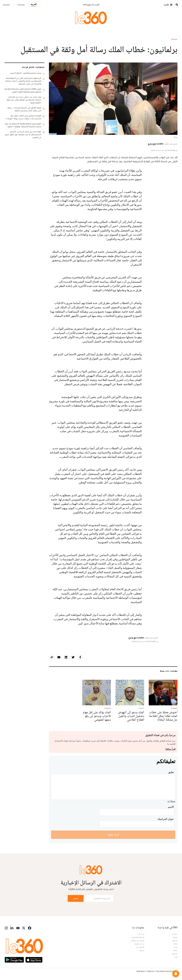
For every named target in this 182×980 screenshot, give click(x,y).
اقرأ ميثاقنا (170, 749)
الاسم (171, 807)
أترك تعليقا (113, 835)
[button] (176, 974)
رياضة (175, 950)
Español (6, 5)
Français (21, 5)
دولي (176, 957)
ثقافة (176, 944)
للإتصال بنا (140, 947)
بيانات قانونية (139, 944)
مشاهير (175, 954)
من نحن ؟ (141, 934)
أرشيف (142, 950)
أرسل (76, 898)
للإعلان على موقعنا (137, 941)
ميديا (176, 947)
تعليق (171, 772)
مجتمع (175, 941)
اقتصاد (175, 937)
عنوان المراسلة (166, 819)
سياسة (174, 39)
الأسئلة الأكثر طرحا (138, 937)
